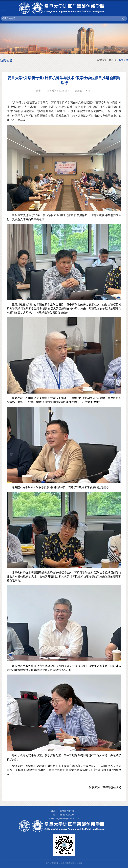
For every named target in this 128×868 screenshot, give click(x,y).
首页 (111, 60)
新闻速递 (123, 60)
